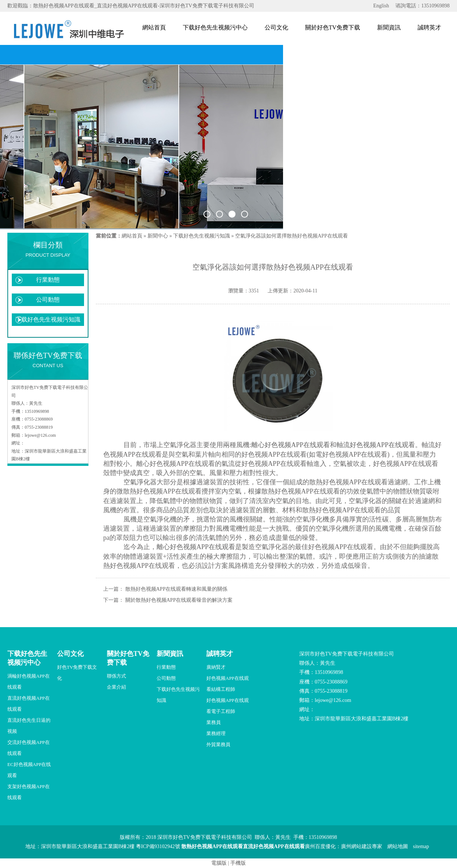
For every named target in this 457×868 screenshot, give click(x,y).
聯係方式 (116, 676)
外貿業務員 (218, 744)
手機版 (238, 863)
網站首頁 (154, 27)
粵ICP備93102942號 (158, 846)
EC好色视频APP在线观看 (29, 770)
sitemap (421, 846)
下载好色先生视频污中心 (215, 27)
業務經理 (216, 733)
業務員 (214, 722)
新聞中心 (158, 236)
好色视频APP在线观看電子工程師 (228, 706)
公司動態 (48, 300)
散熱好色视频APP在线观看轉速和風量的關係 (177, 589)
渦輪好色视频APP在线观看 (29, 681)
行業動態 (48, 280)
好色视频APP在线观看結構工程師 (228, 684)
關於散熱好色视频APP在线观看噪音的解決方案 (179, 600)
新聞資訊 (389, 27)
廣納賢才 (216, 667)
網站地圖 (398, 846)
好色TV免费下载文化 (77, 673)
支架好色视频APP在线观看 (29, 792)
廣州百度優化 (320, 846)
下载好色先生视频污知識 (48, 319)
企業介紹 (116, 687)
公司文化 (276, 27)
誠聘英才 (429, 27)
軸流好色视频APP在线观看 (376, 445)
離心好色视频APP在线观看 (291, 445)
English (381, 6)
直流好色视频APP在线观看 (29, 704)
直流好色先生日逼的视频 (29, 726)
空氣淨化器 (140, 482)
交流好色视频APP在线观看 (29, 748)
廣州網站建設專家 (362, 846)
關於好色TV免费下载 (333, 27)
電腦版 (219, 863)
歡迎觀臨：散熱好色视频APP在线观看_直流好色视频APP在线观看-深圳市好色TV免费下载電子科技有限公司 (131, 6)
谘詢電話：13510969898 (423, 6)
